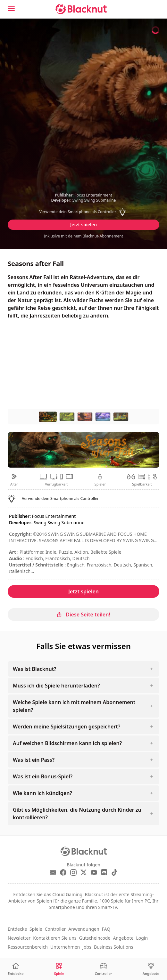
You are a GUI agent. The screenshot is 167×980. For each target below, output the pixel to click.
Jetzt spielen (83, 225)
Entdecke (17, 929)
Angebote (123, 938)
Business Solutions (114, 947)
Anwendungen (84, 929)
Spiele (36, 929)
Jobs (87, 947)
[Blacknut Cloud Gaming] (81, 9)
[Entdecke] (16, 969)
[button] (84, 212)
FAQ (106, 929)
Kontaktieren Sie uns (55, 938)
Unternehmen (65, 947)
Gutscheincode (95, 938)
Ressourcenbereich (28, 947)
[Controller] (104, 969)
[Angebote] (151, 969)
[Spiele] (59, 969)
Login (142, 938)
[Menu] (11, 9)
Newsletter (19, 938)
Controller (55, 929)
